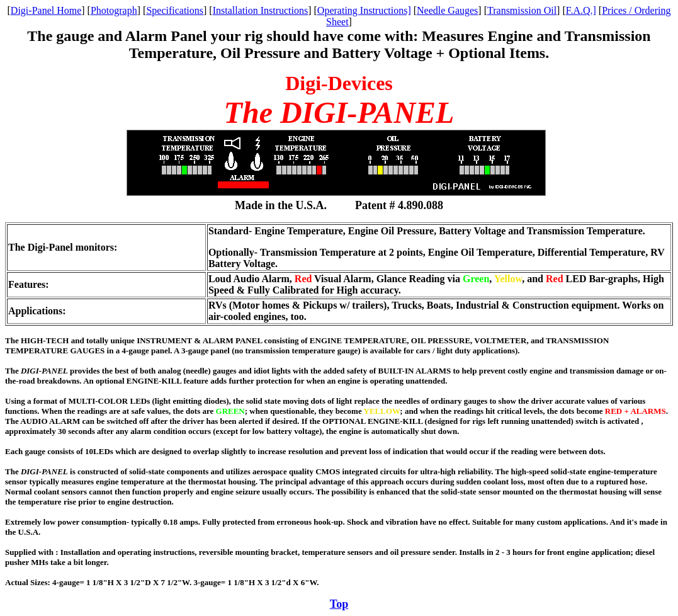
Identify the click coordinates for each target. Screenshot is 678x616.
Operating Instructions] (364, 10)
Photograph (114, 10)
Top (339, 604)
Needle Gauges (447, 10)
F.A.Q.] (581, 10)
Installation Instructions (261, 10)
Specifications (175, 10)
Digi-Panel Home (46, 10)
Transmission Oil (522, 10)
